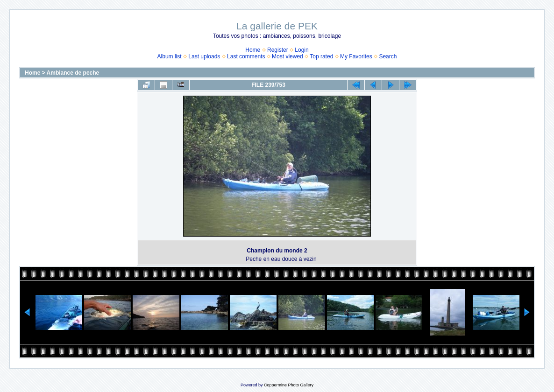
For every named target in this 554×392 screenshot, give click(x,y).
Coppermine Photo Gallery (289, 385)
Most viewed (288, 56)
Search (388, 56)
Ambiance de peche (73, 73)
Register (278, 50)
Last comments (246, 56)
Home (253, 50)
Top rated (321, 56)
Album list (170, 56)
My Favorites (356, 56)
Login (302, 50)
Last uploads (204, 56)
